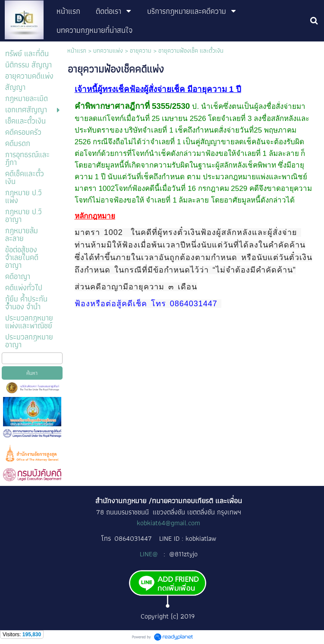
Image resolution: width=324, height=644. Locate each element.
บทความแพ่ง (108, 51)
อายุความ (141, 51)
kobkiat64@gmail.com (168, 523)
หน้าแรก (77, 51)
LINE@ (150, 554)
